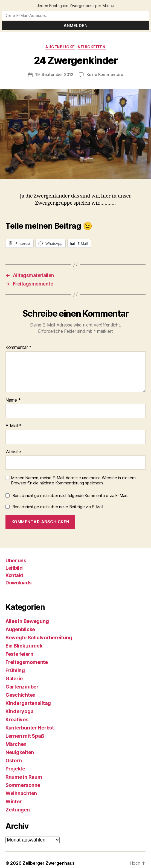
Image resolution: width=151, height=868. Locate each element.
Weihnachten (21, 793)
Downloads (18, 583)
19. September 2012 (54, 74)
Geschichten (21, 695)
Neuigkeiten (92, 47)
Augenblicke (60, 47)
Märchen (16, 744)
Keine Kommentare (105, 74)
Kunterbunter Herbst (30, 728)
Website (13, 452)
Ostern (14, 760)
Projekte (15, 769)
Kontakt (14, 575)
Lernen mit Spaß (25, 736)
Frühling (15, 670)
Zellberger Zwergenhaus (49, 863)
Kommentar (18, 348)
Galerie (14, 679)
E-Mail (14, 426)
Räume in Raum (24, 777)
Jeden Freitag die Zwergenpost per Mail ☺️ (76, 6)
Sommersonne (23, 785)
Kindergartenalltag (28, 703)
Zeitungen (18, 810)
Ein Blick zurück (24, 646)
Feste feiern (19, 654)
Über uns (16, 560)
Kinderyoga (19, 711)
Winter (14, 801)
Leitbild (14, 568)
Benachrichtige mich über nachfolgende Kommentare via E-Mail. (70, 495)
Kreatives (17, 720)
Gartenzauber (22, 687)
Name (13, 400)
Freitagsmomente (27, 662)
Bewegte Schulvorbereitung (39, 638)
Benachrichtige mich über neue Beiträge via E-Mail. (58, 507)
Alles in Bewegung (27, 621)
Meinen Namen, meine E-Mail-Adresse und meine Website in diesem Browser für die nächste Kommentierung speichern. (73, 480)
